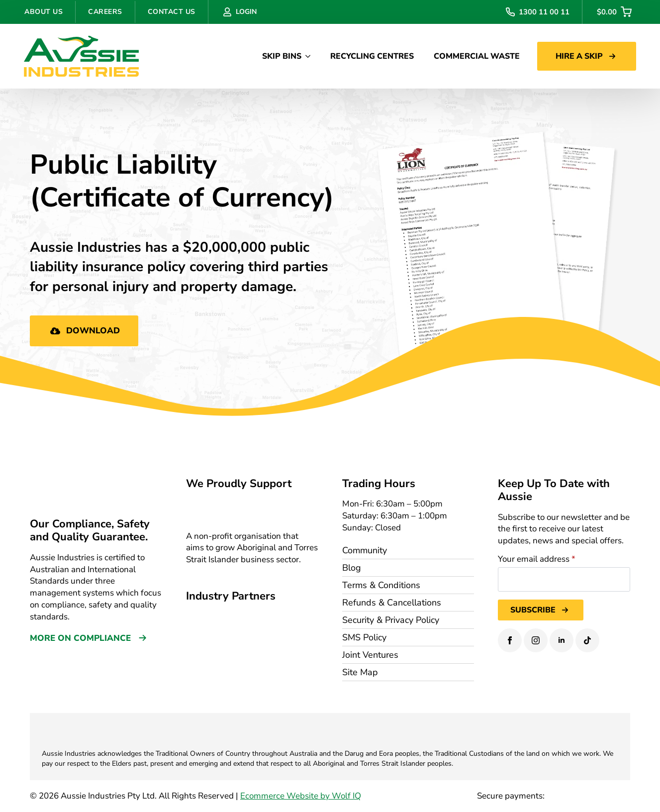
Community (365, 550)
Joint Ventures (370, 655)
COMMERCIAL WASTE (477, 56)
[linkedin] (562, 640)
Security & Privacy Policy (391, 620)
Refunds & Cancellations (392, 603)
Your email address (537, 559)
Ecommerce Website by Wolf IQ (301, 796)
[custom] (587, 640)
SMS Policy (364, 637)
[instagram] (536, 640)
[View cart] (614, 12)
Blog (352, 568)
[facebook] (510, 640)
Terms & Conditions (381, 585)
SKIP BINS (282, 56)
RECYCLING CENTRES (372, 56)
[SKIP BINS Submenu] (311, 56)
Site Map (360, 672)
